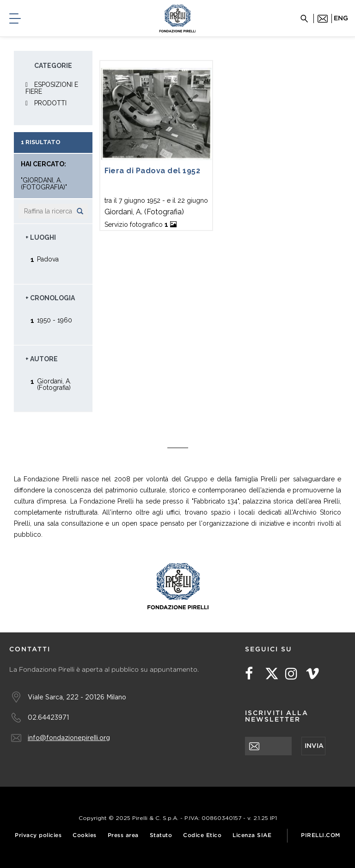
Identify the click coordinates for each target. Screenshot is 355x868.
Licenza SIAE (252, 835)
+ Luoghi (41, 237)
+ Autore (42, 359)
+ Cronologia (50, 298)
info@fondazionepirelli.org (69, 737)
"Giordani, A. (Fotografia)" (44, 184)
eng (341, 18)
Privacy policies (38, 835)
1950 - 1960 (55, 320)
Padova (48, 259)
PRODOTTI (50, 103)
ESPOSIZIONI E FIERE (52, 88)
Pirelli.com (321, 835)
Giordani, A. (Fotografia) (54, 384)
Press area (123, 835)
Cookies (85, 835)
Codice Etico (202, 835)
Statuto (161, 835)
